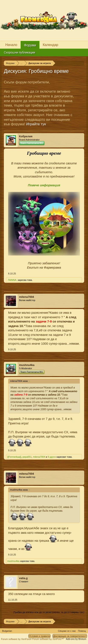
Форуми (30, 45)
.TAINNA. (12, 280)
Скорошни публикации (19, 52)
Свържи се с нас (67, 631)
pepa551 (27, 457)
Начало (11, 45)
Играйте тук (36, 124)
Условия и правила (39, 636)
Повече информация (44, 185)
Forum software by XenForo (17, 639)
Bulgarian (7, 631)
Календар (50, 45)
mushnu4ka (27, 365)
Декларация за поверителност (70, 636)
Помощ (82, 631)
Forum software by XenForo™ (48, 639)
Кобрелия (26, 136)
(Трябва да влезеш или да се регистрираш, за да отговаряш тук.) (49, 612)
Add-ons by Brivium (76, 639)
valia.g (23, 578)
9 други (52, 457)
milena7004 (26, 297)
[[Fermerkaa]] (14, 457)
